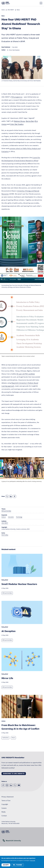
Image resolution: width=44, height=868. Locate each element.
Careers (4, 808)
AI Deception (9, 631)
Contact (4, 816)
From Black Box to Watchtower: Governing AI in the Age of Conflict (20, 727)
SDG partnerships (7, 593)
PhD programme (17, 97)
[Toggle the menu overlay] (41, 3)
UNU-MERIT (11, 10)
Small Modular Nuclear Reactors (19, 584)
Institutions (5, 738)
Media (3, 812)
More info (33, 861)
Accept (6, 865)
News (18, 10)
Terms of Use (6, 800)
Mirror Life (7, 678)
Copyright (5, 804)
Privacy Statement (8, 797)
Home (3, 10)
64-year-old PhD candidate (26, 374)
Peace (13, 738)
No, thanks (18, 865)
